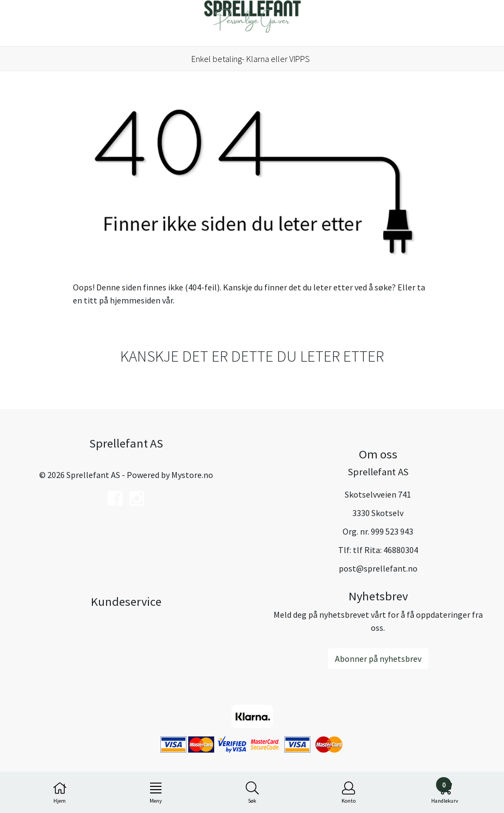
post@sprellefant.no (378, 568)
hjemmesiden (135, 300)
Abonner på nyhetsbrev (378, 659)
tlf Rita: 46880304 (385, 550)
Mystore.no (192, 475)
